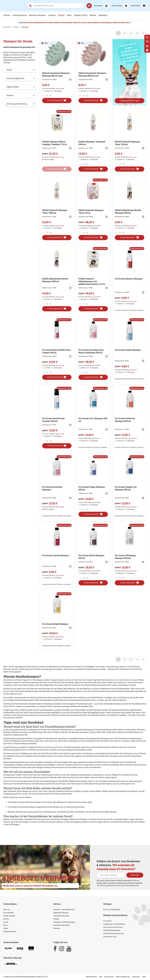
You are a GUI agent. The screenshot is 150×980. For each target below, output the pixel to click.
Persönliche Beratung (61, 916)
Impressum (136, 977)
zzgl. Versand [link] (60, 88)
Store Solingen (9, 913)
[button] (70, 80)
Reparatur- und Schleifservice (64, 909)
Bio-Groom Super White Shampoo (104, 756)
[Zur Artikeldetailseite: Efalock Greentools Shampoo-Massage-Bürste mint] (57, 67)
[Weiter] (143, 33)
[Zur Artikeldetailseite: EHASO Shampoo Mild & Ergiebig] (57, 135)
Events (6, 922)
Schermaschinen (20, 15)
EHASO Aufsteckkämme (112, 930)
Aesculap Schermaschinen (113, 927)
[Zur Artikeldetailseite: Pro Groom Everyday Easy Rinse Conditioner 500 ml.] (93, 344)
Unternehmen (10, 904)
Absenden (135, 875)
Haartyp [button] (10, 95)
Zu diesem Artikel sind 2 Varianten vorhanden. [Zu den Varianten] (129, 310)
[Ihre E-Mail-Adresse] (111, 875)
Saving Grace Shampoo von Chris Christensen (109, 738)
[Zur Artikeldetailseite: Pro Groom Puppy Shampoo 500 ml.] (93, 481)
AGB (144, 977)
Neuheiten (103, 15)
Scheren (7, 15)
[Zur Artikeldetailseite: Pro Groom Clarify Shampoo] (57, 551)
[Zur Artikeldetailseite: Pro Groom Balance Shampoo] (129, 276)
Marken (93, 15)
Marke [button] (9, 70)
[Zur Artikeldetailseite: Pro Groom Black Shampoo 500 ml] (93, 549)
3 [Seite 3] (131, 33)
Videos (6, 928)
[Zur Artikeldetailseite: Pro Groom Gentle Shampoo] (129, 346)
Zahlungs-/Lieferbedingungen (64, 922)
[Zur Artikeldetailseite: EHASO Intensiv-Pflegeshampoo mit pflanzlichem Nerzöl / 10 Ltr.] (93, 274)
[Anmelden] (100, 6)
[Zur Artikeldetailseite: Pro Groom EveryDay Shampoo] (57, 483)
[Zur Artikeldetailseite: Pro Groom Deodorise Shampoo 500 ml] (129, 414)
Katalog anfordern (10, 931)
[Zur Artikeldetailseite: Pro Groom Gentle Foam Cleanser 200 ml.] (57, 412)
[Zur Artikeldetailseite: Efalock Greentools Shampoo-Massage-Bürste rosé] (93, 67)
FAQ (101, 977)
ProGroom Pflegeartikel (112, 909)
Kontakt (56, 919)
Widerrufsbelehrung (123, 977)
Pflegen (61, 15)
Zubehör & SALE (81, 15)
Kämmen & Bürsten (37, 15)
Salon (69, 15)
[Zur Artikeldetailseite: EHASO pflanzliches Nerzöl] (129, 204)
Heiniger (107, 904)
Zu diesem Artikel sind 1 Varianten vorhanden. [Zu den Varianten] (93, 447)
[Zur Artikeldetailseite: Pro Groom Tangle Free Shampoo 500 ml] (129, 483)
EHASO (35, 732)
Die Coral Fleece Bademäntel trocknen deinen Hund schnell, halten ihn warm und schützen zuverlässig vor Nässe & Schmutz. (75, 22)
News (5, 925)
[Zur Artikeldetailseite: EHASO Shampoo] (93, 135)
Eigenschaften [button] (13, 87)
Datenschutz (109, 977)
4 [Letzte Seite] (137, 33)
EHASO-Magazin (9, 916)
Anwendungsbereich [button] (16, 78)
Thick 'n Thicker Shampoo (18, 743)
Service (57, 904)
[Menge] (47, 96)
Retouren (57, 928)
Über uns (7, 909)
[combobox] (56, 6)
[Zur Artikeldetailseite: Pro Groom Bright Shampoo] (57, 616)
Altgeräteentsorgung (61, 913)
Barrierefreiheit (91, 977)
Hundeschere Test (110, 937)
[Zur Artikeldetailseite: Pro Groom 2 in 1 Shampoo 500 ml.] (93, 414)
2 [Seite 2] (125, 33)
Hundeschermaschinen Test (113, 933)
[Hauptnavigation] (75, 15)
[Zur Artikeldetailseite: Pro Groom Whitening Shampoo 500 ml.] (129, 549)
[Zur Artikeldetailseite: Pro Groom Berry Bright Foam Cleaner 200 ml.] (57, 344)
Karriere (6, 919)
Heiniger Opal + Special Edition (114, 924)
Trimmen (52, 15)
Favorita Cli (107, 921)
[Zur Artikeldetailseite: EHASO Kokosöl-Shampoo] (129, 135)
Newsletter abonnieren (62, 925)
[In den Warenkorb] (57, 100)
